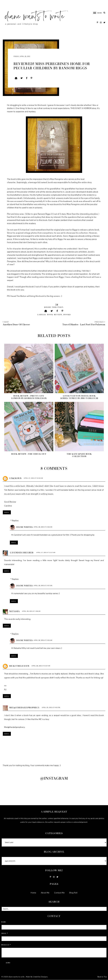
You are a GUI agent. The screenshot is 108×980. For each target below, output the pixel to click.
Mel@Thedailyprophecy (24, 707)
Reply (7, 512)
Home (33, 893)
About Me (45, 893)
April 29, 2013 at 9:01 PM (51, 707)
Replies (15, 521)
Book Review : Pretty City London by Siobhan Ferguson (29, 397)
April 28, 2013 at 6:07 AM (41, 666)
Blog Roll (73, 893)
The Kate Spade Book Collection (79, 455)
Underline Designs (40, 977)
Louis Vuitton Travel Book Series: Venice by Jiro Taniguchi (79, 397)
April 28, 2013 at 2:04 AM (43, 527)
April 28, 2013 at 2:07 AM (43, 586)
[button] (96, 13)
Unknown (15, 478)
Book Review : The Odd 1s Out (29, 454)
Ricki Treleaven (19, 666)
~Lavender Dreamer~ (22, 553)
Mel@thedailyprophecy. (15, 727)
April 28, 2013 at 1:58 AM (31, 611)
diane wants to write (17, 977)
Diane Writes (25, 527)
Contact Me (59, 893)
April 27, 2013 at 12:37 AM (46, 553)
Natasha (15, 611)
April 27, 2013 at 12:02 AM (33, 478)
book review (55, 314)
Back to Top (102, 977)
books (67, 314)
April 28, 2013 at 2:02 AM (43, 640)
